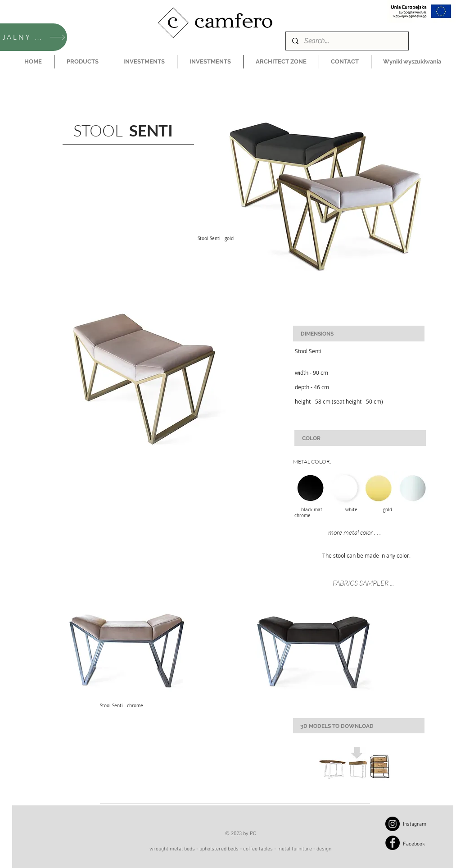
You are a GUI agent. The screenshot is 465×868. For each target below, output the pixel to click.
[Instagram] (393, 824)
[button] (83, 62)
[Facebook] (393, 843)
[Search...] (347, 41)
